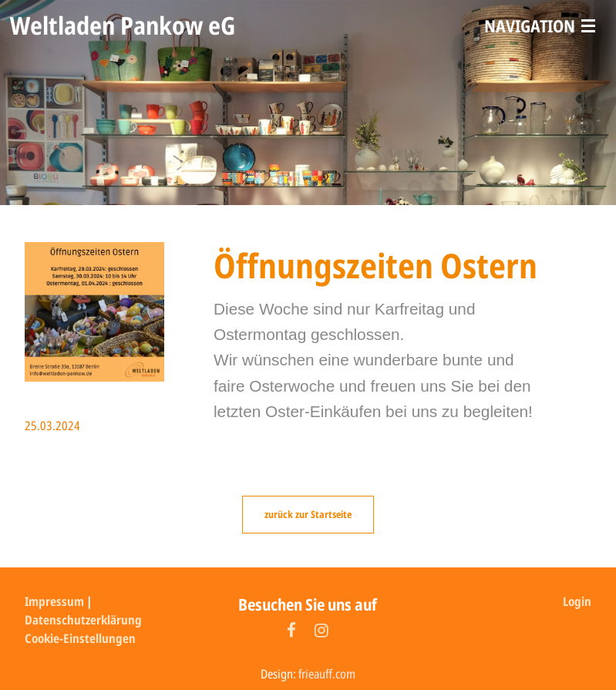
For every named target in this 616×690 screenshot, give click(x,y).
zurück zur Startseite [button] (308, 514)
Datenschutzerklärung (83, 620)
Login (577, 601)
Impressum (54, 601)
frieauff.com (327, 674)
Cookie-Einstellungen (80, 638)
